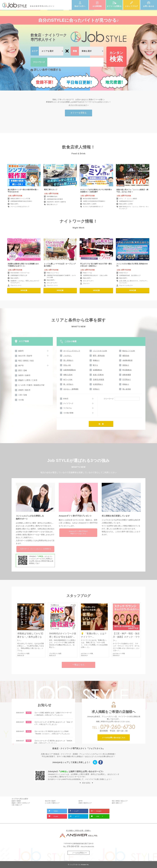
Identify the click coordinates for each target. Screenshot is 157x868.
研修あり (126, 384)
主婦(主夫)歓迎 (98, 379)
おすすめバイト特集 (87, 654)
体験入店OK (68, 375)
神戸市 (21, 366)
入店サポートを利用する (35, 549)
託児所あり (127, 379)
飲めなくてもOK (129, 351)
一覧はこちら (78, 665)
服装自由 (126, 356)
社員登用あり (98, 384)
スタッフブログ (131, 6)
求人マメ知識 (25, 654)
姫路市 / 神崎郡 (16, 801)
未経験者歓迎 (127, 360)
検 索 (101, 424)
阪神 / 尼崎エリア (117, 803)
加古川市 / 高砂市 (25, 356)
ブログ (19, 654)
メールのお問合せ (78, 853)
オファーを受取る (114, 6)
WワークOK (68, 379)
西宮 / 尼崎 (23, 370)
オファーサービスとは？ (78, 105)
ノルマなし (68, 356)
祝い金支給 (127, 389)
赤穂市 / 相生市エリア (85, 803)
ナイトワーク (68, 403)
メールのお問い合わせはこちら (114, 738)
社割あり (96, 389)
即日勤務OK (127, 370)
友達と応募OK (98, 375)
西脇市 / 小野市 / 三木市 (28, 380)
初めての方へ (80, 6)
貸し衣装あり (68, 360)
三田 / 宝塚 (23, 395)
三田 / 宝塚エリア (17, 805)
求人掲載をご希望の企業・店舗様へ (78, 831)
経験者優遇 (127, 375)
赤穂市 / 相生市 (24, 390)
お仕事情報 (97, 6)
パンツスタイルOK (100, 351)
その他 (21, 400)
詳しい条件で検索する (48, 70)
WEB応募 (24, 290)
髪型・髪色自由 (99, 356)
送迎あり (126, 365)
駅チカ (95, 365)
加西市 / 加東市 (24, 375)
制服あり (96, 360)
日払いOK (67, 365)
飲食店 (66, 399)
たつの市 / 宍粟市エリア (52, 803)
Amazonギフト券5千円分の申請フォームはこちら (78, 532)
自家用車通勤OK (70, 370)
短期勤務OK (97, 370)
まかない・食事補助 (71, 389)
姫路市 (21, 351)
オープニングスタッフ (72, 351)
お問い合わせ (149, 6)
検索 (116, 56)
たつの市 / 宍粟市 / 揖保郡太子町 (31, 385)
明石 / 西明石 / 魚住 (26, 361)
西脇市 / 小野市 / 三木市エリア (21, 803)
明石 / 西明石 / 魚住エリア (120, 801)
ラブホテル (68, 408)
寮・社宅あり (68, 384)
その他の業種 (68, 413)
